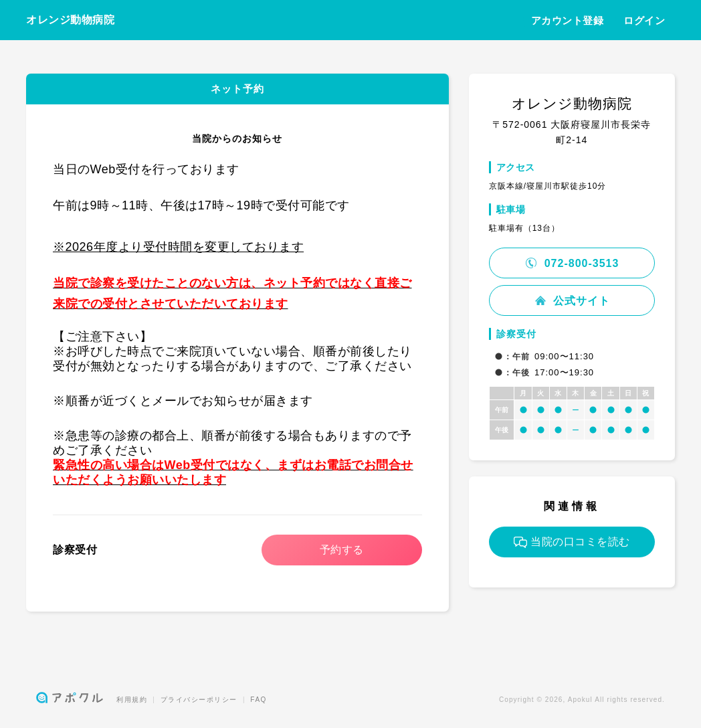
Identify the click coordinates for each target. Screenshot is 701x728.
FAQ (259, 700)
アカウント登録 (568, 20)
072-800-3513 (572, 263)
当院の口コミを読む (572, 542)
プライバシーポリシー (199, 700)
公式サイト (572, 301)
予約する (342, 550)
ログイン (644, 20)
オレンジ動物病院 (70, 20)
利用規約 (132, 700)
